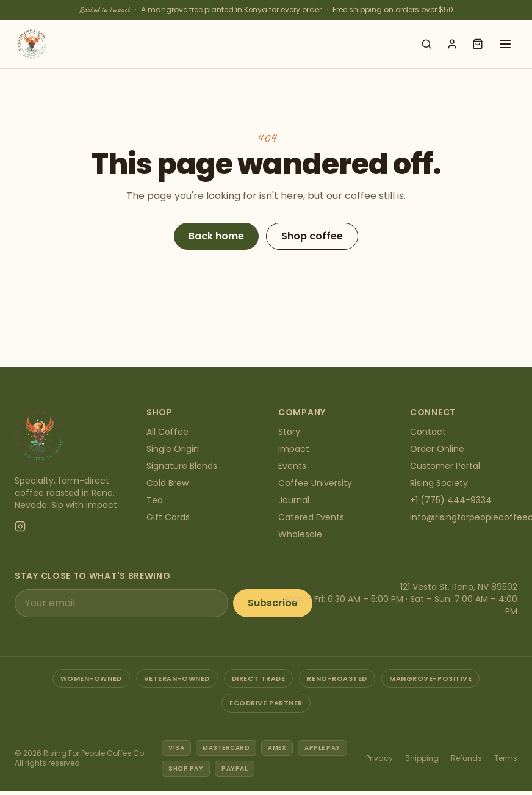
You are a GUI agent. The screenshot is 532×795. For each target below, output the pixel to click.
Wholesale (300, 534)
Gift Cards (168, 517)
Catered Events (311, 517)
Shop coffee (312, 236)
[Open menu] (505, 44)
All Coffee (167, 432)
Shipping (422, 758)
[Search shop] (426, 44)
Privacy (379, 758)
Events (292, 466)
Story (289, 432)
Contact (428, 432)
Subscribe (273, 603)
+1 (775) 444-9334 (451, 500)
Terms (506, 758)
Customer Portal (445, 466)
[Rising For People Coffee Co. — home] (32, 44)
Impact (294, 449)
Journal (294, 500)
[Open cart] (478, 44)
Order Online (437, 449)
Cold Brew (167, 483)
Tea (155, 500)
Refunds (466, 758)
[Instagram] (20, 526)
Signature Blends (182, 466)
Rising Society (439, 483)
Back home (216, 236)
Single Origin (173, 449)
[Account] (452, 44)
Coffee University (315, 483)
